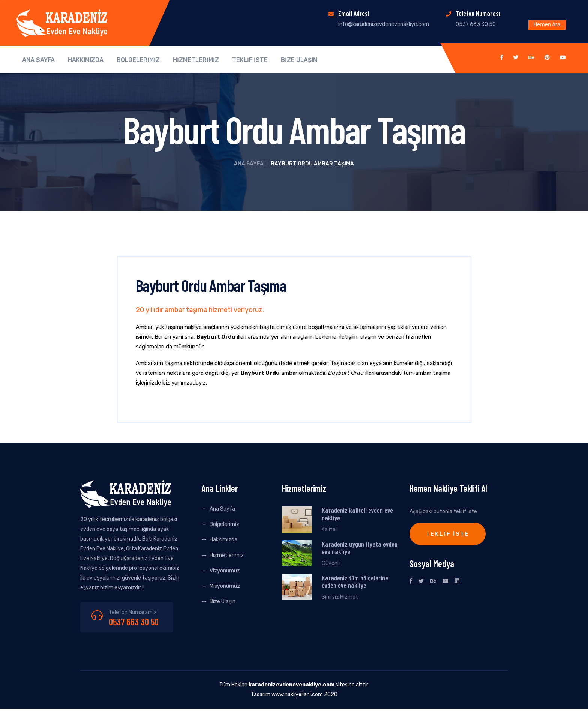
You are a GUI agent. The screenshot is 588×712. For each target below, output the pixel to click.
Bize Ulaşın (223, 602)
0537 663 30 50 (134, 622)
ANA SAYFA (38, 60)
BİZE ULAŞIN (299, 60)
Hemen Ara (547, 25)
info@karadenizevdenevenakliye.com (384, 24)
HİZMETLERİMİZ (196, 60)
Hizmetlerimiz (227, 555)
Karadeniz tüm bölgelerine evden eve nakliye (355, 581)
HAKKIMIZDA (86, 60)
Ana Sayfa (249, 164)
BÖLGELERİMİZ (138, 60)
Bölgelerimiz (224, 524)
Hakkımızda (223, 540)
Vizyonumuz (225, 571)
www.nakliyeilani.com (297, 695)
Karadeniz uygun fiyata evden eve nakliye (360, 548)
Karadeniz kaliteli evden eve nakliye (357, 514)
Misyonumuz (225, 586)
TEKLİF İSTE (250, 60)
